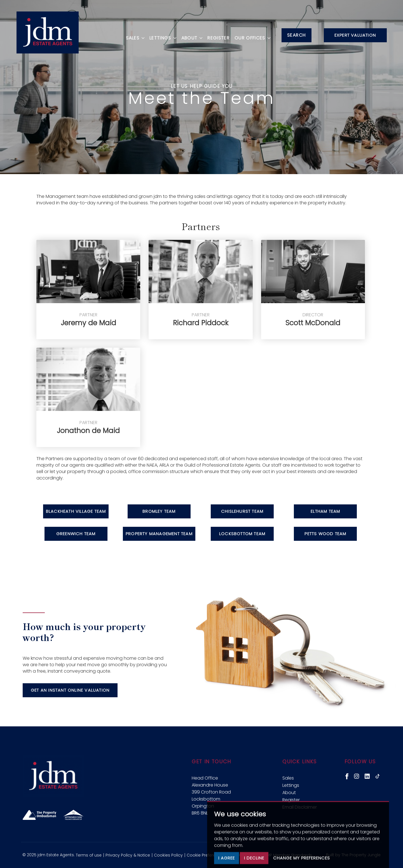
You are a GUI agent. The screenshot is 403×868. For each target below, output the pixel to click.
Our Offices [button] (250, 35)
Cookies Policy (168, 855)
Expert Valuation (355, 35)
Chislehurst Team (242, 511)
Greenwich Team (76, 534)
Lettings (291, 785)
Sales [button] (133, 35)
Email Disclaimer (300, 807)
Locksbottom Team (242, 534)
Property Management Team (159, 534)
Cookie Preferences (206, 855)
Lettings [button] (161, 35)
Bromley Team (159, 511)
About (289, 793)
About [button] (190, 35)
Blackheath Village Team (76, 511)
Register (216, 35)
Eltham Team (325, 511)
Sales (288, 778)
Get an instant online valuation (70, 690)
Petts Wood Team (325, 534)
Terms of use (89, 855)
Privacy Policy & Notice (128, 855)
